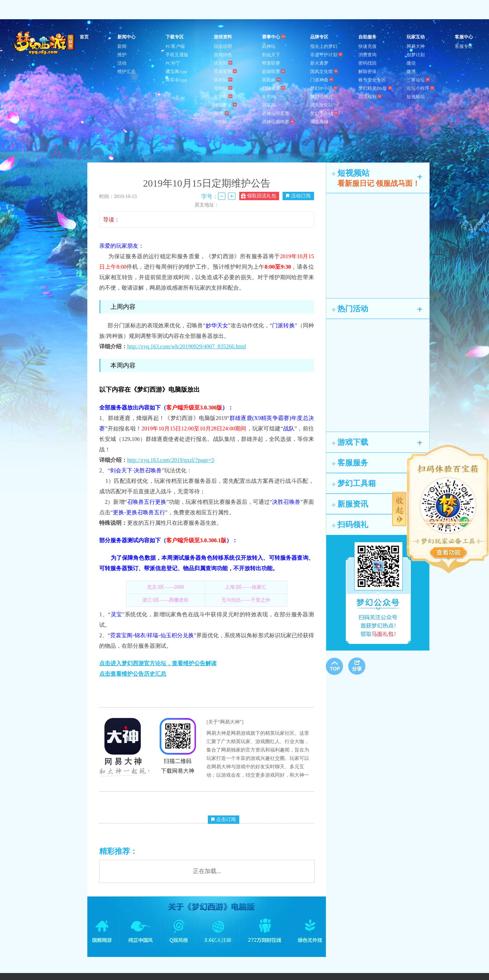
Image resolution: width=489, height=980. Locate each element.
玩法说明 (223, 46)
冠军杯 (269, 105)
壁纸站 (221, 122)
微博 (411, 71)
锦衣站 (223, 80)
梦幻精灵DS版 (375, 88)
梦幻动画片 (322, 97)
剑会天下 (271, 55)
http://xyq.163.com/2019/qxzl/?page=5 (171, 460)
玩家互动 (416, 37)
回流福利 (370, 97)
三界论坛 (418, 80)
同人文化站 (322, 105)
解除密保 (367, 71)
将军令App (176, 80)
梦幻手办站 (324, 113)
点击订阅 (224, 819)
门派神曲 (322, 80)
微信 (411, 63)
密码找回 (367, 63)
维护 (122, 55)
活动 (122, 63)
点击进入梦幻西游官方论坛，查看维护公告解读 (158, 663)
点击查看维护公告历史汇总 (133, 674)
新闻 (122, 46)
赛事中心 (273, 37)
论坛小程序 (420, 88)
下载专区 (175, 37)
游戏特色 (223, 55)
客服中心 (464, 37)
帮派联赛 (271, 63)
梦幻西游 (45, 43)
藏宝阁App (176, 71)
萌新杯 (271, 80)
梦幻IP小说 (324, 88)
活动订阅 (298, 196)
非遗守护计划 (326, 55)
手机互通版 (177, 55)
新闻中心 (126, 37)
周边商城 (319, 122)
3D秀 (221, 113)
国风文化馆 (324, 71)
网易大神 (416, 46)
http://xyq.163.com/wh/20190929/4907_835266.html (187, 346)
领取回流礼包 (259, 196)
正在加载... (207, 871)
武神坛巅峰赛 (278, 122)
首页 (84, 37)
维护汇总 (126, 71)
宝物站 (223, 97)
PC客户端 (175, 46)
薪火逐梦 (319, 63)
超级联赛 (273, 71)
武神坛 (269, 46)
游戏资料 (223, 37)
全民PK (269, 97)
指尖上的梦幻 (324, 46)
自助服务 (367, 37)
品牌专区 (319, 37)
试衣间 (223, 63)
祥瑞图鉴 (225, 105)
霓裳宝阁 (225, 71)
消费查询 (367, 55)
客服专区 (464, 46)
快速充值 (367, 46)
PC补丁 (173, 63)
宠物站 (223, 88)
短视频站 (416, 97)
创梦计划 (416, 55)
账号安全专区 (372, 80)
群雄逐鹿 (273, 88)
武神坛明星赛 (276, 113)
